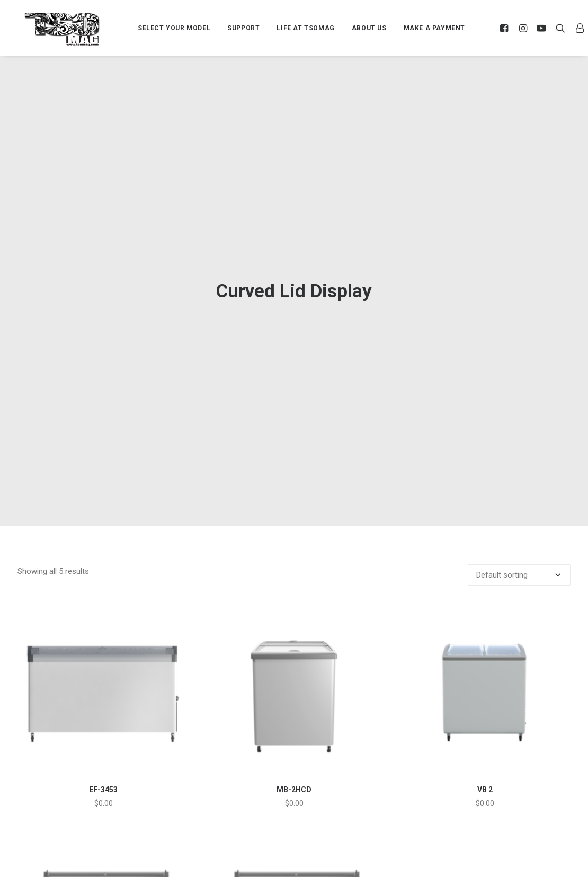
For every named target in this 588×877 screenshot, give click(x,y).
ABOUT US (369, 28)
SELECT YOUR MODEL (174, 28)
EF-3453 (103, 727)
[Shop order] (519, 512)
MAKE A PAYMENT (434, 28)
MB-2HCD (294, 727)
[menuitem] (174, 28)
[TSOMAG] (62, 29)
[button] (506, 28)
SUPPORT (243, 28)
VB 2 (485, 727)
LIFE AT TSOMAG (305, 28)
